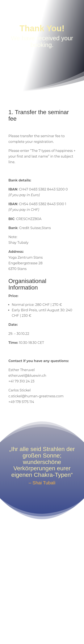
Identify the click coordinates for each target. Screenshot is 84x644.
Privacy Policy (53, 621)
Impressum (28, 621)
